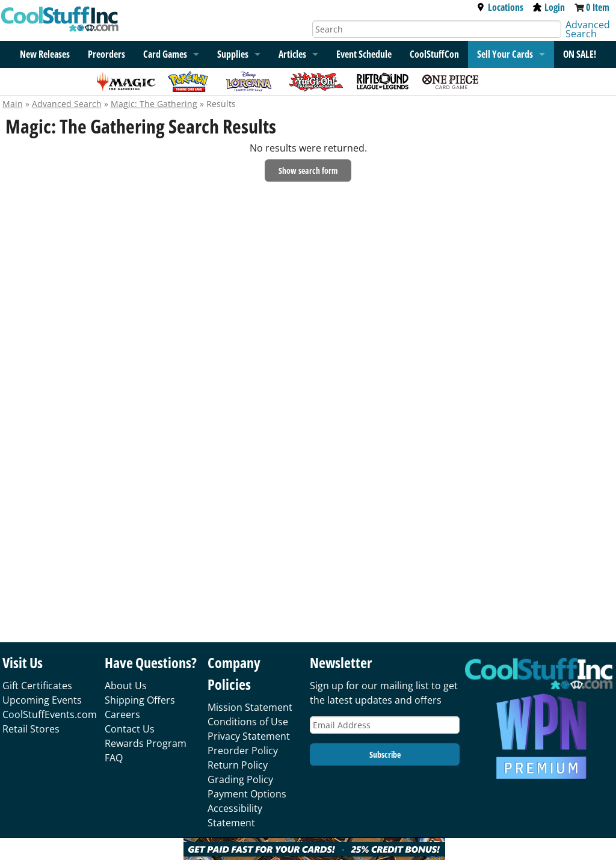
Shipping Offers (140, 700)
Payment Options (247, 794)
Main (13, 104)
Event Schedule (364, 54)
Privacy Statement (249, 736)
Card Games (165, 54)
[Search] (437, 29)
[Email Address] (385, 725)
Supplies (233, 54)
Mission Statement (250, 707)
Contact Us (130, 729)
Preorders (106, 54)
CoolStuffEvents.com (50, 714)
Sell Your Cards (505, 54)
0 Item (598, 7)
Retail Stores (31, 729)
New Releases (45, 54)
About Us (126, 686)
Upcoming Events (42, 700)
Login (549, 7)
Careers (122, 714)
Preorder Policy (243, 751)
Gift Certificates (37, 686)
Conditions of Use (248, 722)
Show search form (308, 170)
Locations (500, 7)
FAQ (114, 758)
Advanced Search (588, 29)
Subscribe (385, 754)
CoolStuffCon (434, 54)
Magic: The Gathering (154, 104)
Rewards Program (146, 743)
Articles (292, 54)
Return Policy (238, 765)
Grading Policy (240, 779)
